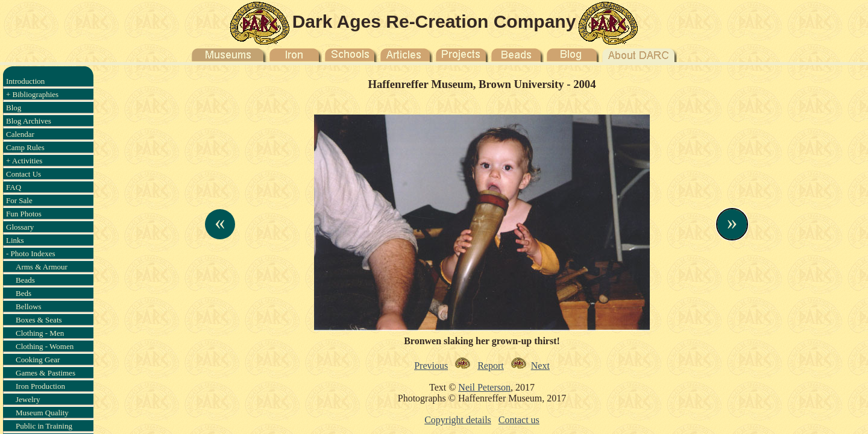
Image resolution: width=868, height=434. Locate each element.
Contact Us (24, 174)
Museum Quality (42, 413)
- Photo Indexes (31, 253)
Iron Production (40, 386)
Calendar (20, 134)
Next (540, 366)
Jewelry (28, 399)
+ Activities (24, 161)
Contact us (519, 420)
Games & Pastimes (46, 373)
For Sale (19, 200)
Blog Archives (29, 121)
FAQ (14, 187)
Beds (24, 293)
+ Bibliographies (32, 94)
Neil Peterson (484, 387)
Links (15, 240)
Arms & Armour (42, 267)
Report (491, 366)
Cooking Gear (38, 360)
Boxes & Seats (39, 320)
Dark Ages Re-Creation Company (434, 21)
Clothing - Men (40, 333)
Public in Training (44, 426)
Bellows (29, 307)
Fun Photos (24, 214)
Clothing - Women (45, 346)
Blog (14, 108)
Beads (25, 280)
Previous (431, 366)
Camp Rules (25, 147)
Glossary (20, 227)
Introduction (25, 81)
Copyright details (458, 420)
